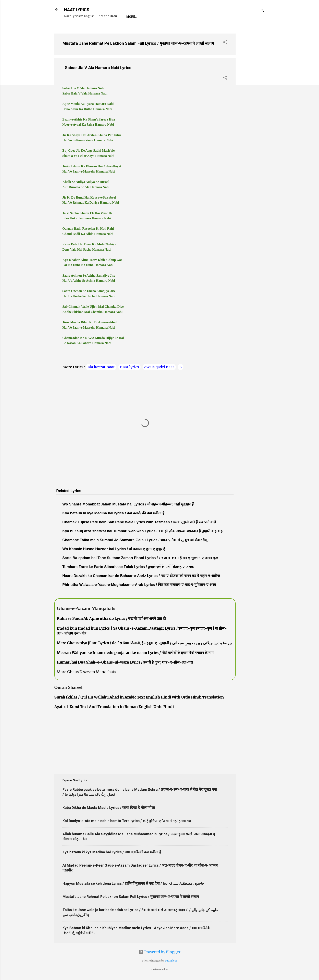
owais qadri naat (159, 367)
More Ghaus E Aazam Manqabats (86, 672)
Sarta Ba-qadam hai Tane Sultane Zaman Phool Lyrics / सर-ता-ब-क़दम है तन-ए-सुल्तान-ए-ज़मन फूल (140, 558)
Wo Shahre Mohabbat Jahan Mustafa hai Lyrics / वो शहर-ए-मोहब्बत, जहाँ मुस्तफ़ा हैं (128, 504)
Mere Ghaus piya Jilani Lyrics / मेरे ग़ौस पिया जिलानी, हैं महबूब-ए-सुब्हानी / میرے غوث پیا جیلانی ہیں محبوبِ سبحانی (145, 643)
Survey (200, 17)
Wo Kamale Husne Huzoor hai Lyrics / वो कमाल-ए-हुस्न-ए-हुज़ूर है (114, 549)
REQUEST (150, 17)
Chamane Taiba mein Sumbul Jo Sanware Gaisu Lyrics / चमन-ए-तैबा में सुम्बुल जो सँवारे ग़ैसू (135, 540)
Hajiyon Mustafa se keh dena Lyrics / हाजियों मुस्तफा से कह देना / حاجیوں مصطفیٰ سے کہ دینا (133, 883)
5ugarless (171, 961)
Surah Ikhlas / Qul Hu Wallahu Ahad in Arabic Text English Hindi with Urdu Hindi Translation (139, 697)
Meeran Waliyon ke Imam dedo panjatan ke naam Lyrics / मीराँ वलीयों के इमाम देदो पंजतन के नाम (135, 653)
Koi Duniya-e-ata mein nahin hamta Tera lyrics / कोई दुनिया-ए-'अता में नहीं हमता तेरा (127, 821)
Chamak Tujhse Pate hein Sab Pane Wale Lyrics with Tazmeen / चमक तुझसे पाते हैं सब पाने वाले (139, 522)
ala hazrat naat (101, 367)
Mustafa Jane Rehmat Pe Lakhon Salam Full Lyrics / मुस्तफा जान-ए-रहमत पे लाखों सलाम (138, 43)
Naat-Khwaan (175, 17)
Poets (219, 17)
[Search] (262, 11)
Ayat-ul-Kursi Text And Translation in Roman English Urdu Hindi (114, 707)
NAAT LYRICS (77, 10)
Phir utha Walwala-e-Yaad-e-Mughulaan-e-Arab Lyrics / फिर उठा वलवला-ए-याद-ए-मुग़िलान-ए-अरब (139, 585)
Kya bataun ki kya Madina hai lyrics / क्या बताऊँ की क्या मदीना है (113, 513)
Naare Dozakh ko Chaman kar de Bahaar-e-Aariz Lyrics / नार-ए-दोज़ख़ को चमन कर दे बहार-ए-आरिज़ (141, 576)
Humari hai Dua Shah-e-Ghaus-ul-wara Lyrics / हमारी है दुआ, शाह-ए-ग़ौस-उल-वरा (125, 662)
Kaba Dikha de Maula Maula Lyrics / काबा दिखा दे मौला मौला (109, 808)
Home (131, 17)
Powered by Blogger (159, 952)
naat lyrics (129, 367)
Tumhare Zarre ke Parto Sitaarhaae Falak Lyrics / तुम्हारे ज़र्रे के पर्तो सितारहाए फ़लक (128, 567)
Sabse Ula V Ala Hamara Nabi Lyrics (98, 68)
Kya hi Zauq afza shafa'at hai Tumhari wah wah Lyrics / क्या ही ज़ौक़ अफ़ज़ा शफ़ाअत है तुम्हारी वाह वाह (143, 531)
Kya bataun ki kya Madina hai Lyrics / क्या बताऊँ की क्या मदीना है (112, 852)
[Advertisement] (252, 91)
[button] (225, 43)
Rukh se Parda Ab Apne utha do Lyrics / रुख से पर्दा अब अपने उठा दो (111, 619)
